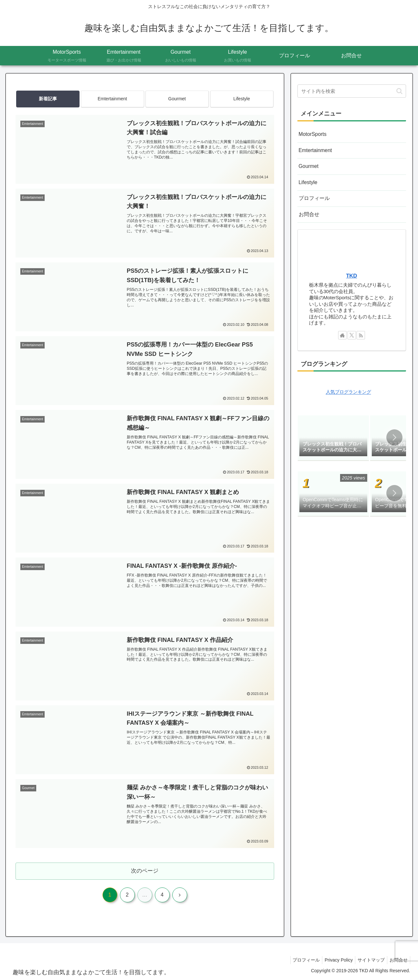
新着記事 (48, 99)
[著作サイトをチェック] (342, 332)
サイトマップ (368, 960)
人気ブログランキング (348, 389)
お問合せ (308, 212)
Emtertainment (112, 99)
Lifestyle (242, 99)
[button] (399, 91)
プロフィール (313, 196)
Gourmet (177, 99)
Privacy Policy (333, 960)
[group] (333, 435)
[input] (352, 91)
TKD (352, 273)
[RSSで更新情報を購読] (361, 332)
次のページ (145, 871)
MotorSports (312, 134)
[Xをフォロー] (352, 332)
